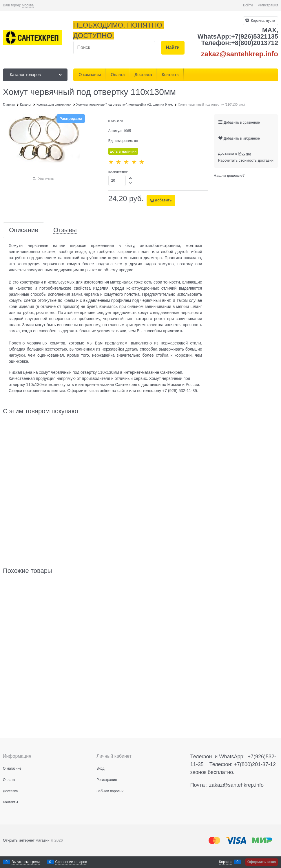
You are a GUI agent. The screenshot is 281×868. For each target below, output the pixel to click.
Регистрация (268, 5)
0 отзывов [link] (116, 121)
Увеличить (46, 178)
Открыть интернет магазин (26, 840)
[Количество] (117, 181)
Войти (248, 5)
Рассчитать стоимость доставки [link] (246, 160)
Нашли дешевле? (229, 175)
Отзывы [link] (65, 230)
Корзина (226, 862)
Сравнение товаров (71, 862)
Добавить (163, 200)
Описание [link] (24, 230)
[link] (28, 5)
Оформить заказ (262, 862)
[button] (131, 178)
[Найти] (173, 48)
